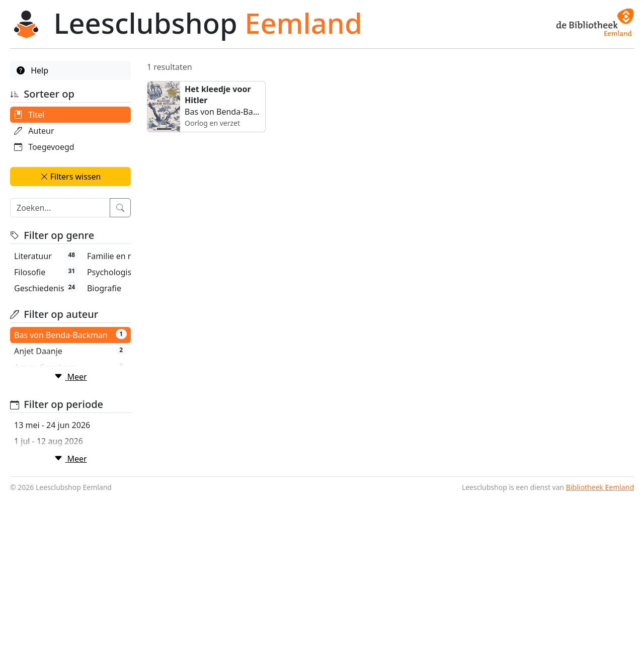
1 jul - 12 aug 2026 (49, 610)
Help (32, 70)
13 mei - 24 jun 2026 (52, 594)
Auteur (34, 131)
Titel (29, 115)
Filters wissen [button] (71, 177)
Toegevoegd (44, 147)
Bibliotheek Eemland (600, 656)
